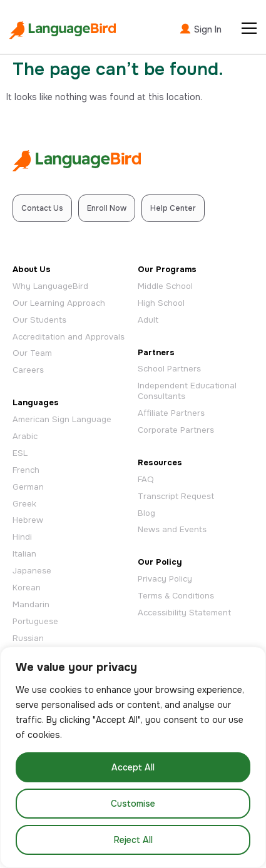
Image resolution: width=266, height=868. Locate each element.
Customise (133, 804)
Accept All (133, 767)
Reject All (133, 840)
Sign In (200, 29)
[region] (133, 757)
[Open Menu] (249, 28)
